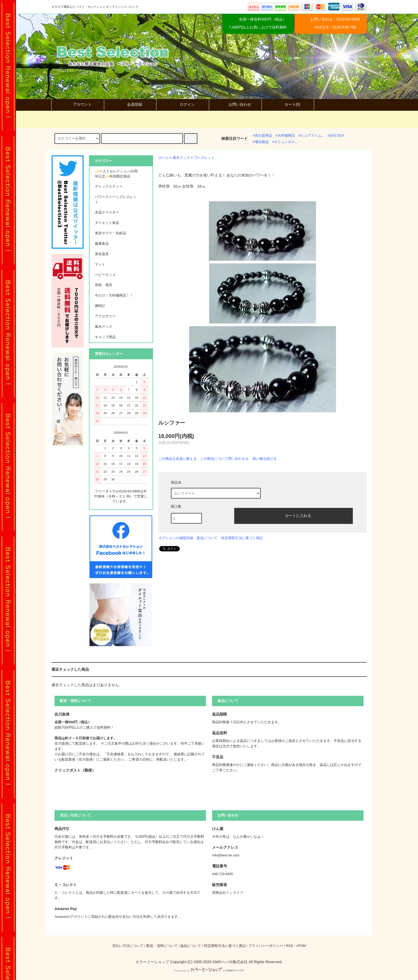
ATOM (301, 946)
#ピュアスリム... (311, 136)
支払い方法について (128, 946)
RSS (290, 946)
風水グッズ (181, 158)
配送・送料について (162, 946)
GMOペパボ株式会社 (230, 962)
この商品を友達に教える (177, 459)
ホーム (164, 158)
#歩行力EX (336, 136)
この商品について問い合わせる (224, 459)
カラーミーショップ (152, 962)
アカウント (78, 104)
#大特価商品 (285, 136)
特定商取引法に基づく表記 (242, 538)
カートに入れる (294, 515)
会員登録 (130, 104)
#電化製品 (261, 142)
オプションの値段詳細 (176, 538)
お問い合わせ (235, 104)
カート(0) (288, 104)
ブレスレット (204, 158)
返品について (207, 538)
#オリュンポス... (285, 142)
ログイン (183, 104)
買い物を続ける (265, 459)
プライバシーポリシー (266, 946)
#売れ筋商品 (263, 136)
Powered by (209, 971)
